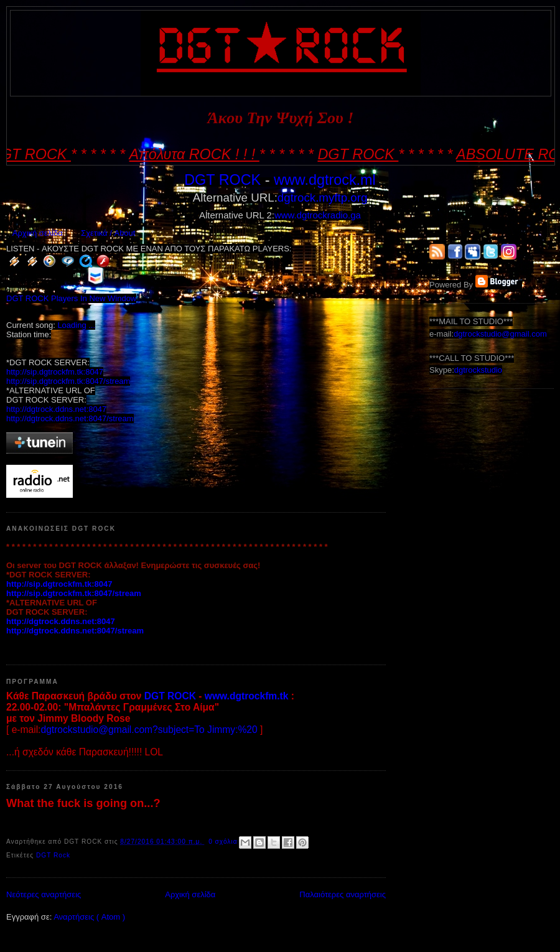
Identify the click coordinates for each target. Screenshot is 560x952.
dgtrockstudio (478, 370)
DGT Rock (53, 855)
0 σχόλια (224, 842)
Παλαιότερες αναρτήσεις (343, 894)
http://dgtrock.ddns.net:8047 (56, 409)
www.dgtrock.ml (325, 180)
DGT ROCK (222, 180)
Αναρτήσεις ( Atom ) (89, 917)
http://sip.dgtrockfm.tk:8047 (55, 372)
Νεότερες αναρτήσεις (44, 894)
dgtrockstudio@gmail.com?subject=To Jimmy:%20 (149, 730)
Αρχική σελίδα (38, 233)
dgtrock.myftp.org (322, 198)
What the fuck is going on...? (83, 803)
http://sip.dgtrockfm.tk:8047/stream (68, 381)
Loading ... (76, 325)
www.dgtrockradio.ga (318, 215)
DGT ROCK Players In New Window (71, 298)
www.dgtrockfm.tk (247, 696)
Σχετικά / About (108, 233)
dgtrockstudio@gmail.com (500, 334)
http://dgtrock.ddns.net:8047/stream (70, 418)
